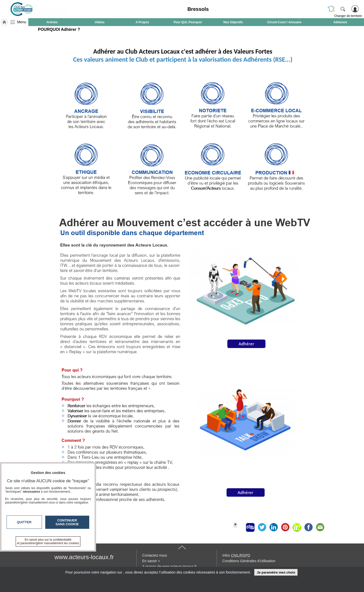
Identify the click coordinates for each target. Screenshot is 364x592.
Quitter (24, 522)
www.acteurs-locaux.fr (84, 557)
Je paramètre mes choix (276, 572)
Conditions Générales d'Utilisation (249, 561)
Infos (236, 555)
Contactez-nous (155, 555)
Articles (52, 22)
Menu (22, 22)
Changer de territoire (348, 16)
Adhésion (340, 22)
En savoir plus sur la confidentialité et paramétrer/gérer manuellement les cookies (48, 541)
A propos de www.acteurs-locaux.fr (170, 566)
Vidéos (99, 22)
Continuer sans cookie (67, 522)
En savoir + (151, 561)
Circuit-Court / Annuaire (284, 22)
